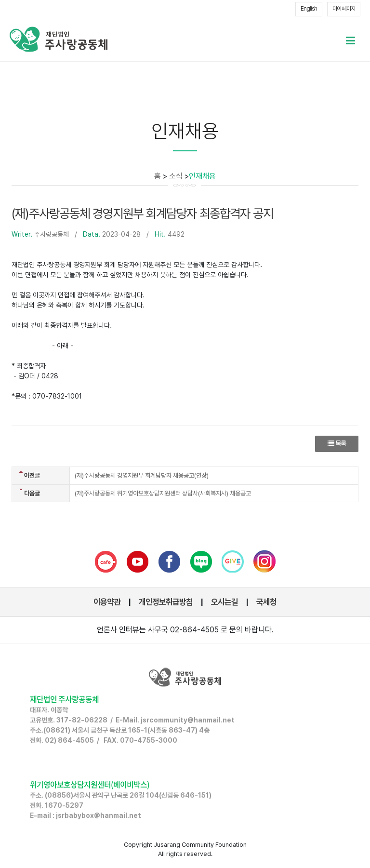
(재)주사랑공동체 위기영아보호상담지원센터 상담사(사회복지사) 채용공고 (163, 493)
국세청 (266, 602)
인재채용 (202, 176)
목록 (337, 443)
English (309, 9)
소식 (176, 176)
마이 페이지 (344, 9)
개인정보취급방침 (166, 602)
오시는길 (225, 602)
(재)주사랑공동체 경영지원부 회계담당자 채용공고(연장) (142, 475)
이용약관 (107, 602)
